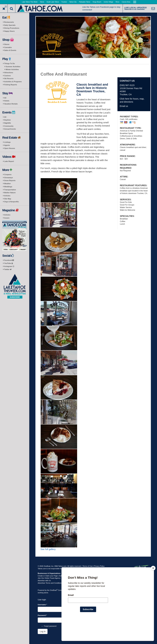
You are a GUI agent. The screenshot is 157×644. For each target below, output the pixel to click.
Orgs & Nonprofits (11, 202)
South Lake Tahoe (53, 2)
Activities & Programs (13, 82)
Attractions (9, 73)
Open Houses (10, 148)
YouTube (9, 263)
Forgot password (50, 626)
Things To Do (9, 63)
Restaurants (9, 22)
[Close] (153, 588)
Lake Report (9, 161)
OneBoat (54, 590)
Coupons (8, 174)
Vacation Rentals (11, 104)
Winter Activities (12, 69)
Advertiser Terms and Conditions (50, 583)
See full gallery (48, 549)
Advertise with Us (44, 581)
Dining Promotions (12, 28)
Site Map (8, 199)
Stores (7, 44)
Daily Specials (10, 25)
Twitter (8, 269)
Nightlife (8, 123)
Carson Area (126, 2)
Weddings (8, 187)
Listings (7, 142)
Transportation (10, 190)
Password (42, 615)
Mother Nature (10, 193)
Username (42, 605)
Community (9, 126)
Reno (117, 2)
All (5, 98)
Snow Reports (10, 180)
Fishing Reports (11, 85)
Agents (7, 145)
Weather (7, 184)
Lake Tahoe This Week (30, 2)
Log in (43, 631)
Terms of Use (88, 566)
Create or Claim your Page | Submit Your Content (56, 576)
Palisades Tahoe (85, 2)
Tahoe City (73, 2)
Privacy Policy (99, 566)
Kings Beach (97, 2)
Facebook (9, 260)
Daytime (7, 120)
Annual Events (10, 129)
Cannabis (8, 47)
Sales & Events (10, 50)
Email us (124, 106)
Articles (7, 196)
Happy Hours (9, 31)
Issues (7, 218)
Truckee (64, 2)
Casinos (7, 76)
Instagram (9, 266)
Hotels (7, 101)
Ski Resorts (9, 79)
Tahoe (42, 2)
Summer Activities (13, 67)
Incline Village (109, 2)
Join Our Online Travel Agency (49, 578)
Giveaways (9, 178)
